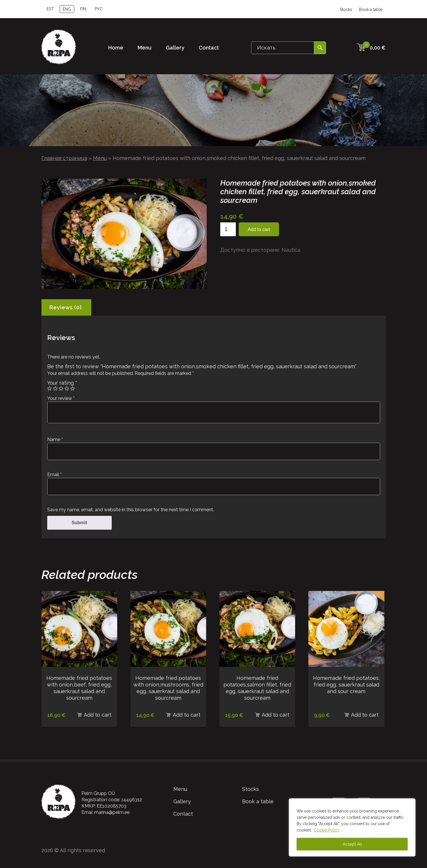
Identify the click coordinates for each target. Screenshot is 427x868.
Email (54, 475)
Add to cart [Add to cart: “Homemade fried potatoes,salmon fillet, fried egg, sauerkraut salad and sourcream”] (276, 715)
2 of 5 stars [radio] (55, 388)
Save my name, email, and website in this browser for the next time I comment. (131, 510)
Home (116, 48)
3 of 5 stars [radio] (61, 388)
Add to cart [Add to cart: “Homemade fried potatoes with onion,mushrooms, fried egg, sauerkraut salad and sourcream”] (187, 715)
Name (55, 439)
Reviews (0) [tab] (66, 307)
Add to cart (259, 229)
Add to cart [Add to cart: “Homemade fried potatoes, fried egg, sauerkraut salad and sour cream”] (365, 715)
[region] (352, 827)
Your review (61, 398)
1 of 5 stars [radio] (50, 388)
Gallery (175, 48)
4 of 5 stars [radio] (67, 388)
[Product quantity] (228, 229)
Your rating (62, 383)
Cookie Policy (327, 830)
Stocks (346, 9)
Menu (145, 48)
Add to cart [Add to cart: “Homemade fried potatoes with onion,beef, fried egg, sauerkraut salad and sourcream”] (98, 715)
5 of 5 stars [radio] (73, 388)
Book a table (371, 9)
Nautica (291, 250)
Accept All (352, 844)
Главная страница (64, 158)
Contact (209, 48)
